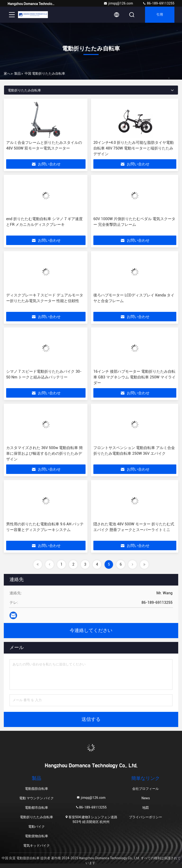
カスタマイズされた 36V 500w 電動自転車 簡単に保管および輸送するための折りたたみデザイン (44, 453)
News (146, 798)
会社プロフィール (146, 789)
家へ (7, 73)
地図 (146, 808)
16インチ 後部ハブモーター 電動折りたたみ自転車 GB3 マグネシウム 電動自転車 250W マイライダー (134, 377)
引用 (160, 15)
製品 (18, 73)
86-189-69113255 (158, 3)
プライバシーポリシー (146, 817)
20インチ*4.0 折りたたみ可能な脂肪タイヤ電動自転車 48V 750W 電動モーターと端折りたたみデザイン (134, 148)
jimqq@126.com (118, 3)
